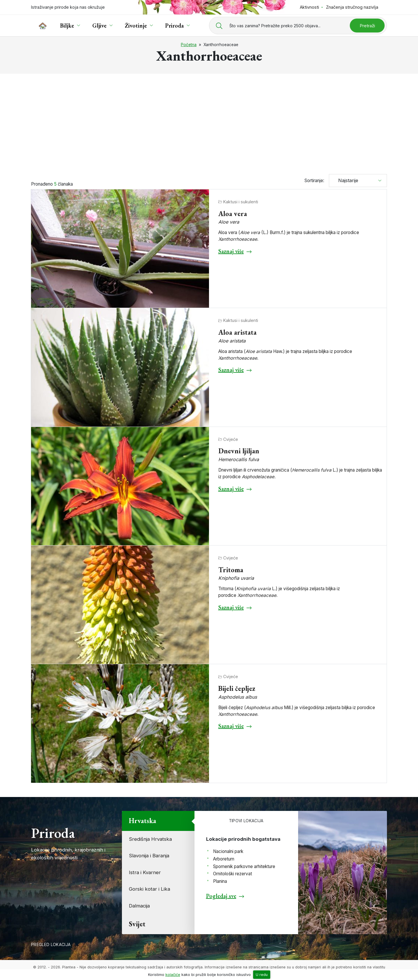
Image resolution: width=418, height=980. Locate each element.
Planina (220, 881)
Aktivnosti (309, 7)
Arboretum (224, 859)
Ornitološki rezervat (233, 874)
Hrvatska (143, 821)
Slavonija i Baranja (149, 856)
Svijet (137, 924)
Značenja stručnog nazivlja (352, 7)
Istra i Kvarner (145, 872)
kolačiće (173, 975)
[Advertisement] (209, 121)
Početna (189, 45)
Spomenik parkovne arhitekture (244, 866)
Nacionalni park (228, 851)
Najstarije (346, 180)
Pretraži (367, 26)
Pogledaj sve (221, 896)
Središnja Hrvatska (150, 839)
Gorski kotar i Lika (149, 889)
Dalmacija (139, 906)
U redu (262, 975)
